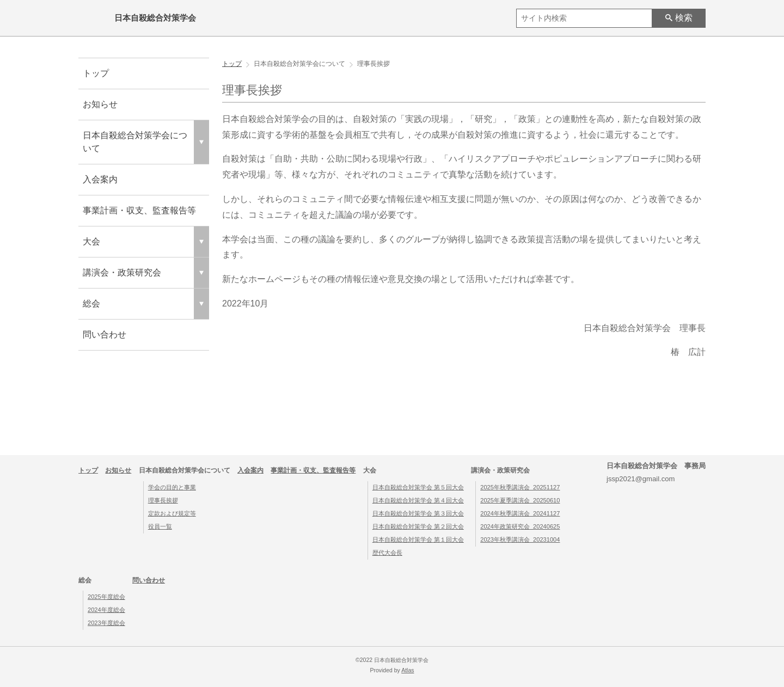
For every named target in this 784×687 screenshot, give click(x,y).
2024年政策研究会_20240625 (520, 526)
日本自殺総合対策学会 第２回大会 (418, 526)
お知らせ (100, 104)
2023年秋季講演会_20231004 (520, 539)
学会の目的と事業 (172, 487)
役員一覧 (160, 526)
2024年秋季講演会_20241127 (520, 513)
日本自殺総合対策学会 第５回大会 (418, 487)
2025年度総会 (106, 597)
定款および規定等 (172, 513)
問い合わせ (105, 335)
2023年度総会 (106, 623)
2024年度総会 (106, 610)
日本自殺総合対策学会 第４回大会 (418, 500)
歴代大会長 (387, 553)
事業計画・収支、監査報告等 (139, 210)
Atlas (408, 670)
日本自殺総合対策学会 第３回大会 (418, 513)
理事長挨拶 (163, 500)
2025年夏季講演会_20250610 (520, 500)
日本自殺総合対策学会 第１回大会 (418, 539)
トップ (96, 73)
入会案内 (100, 179)
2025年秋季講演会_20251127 (520, 487)
